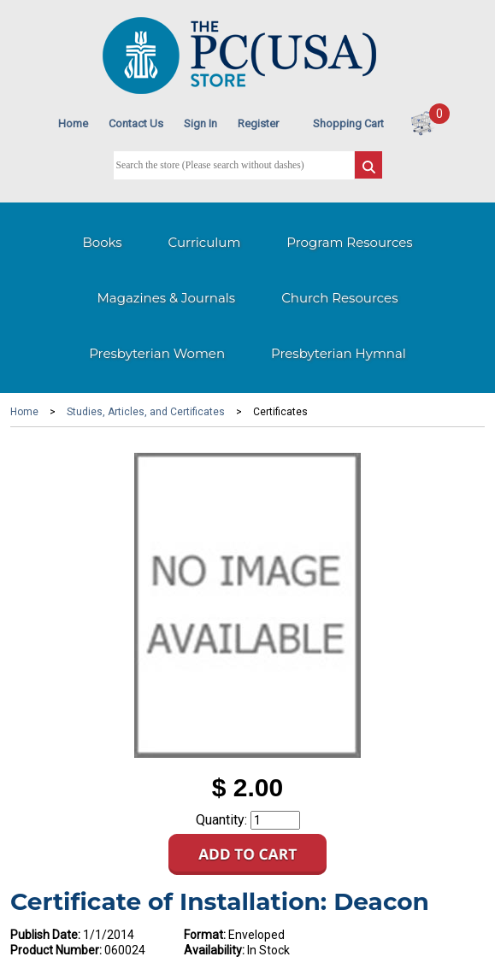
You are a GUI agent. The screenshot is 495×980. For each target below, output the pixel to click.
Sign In (200, 123)
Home (73, 123)
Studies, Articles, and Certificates (146, 412)
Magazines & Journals (167, 298)
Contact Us (136, 123)
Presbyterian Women (157, 353)
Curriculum (205, 242)
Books (102, 242)
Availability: (214, 950)
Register (258, 123)
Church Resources (339, 298)
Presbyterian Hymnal (339, 353)
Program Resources (349, 242)
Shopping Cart (348, 123)
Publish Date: (45, 935)
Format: (205, 935)
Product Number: (56, 950)
